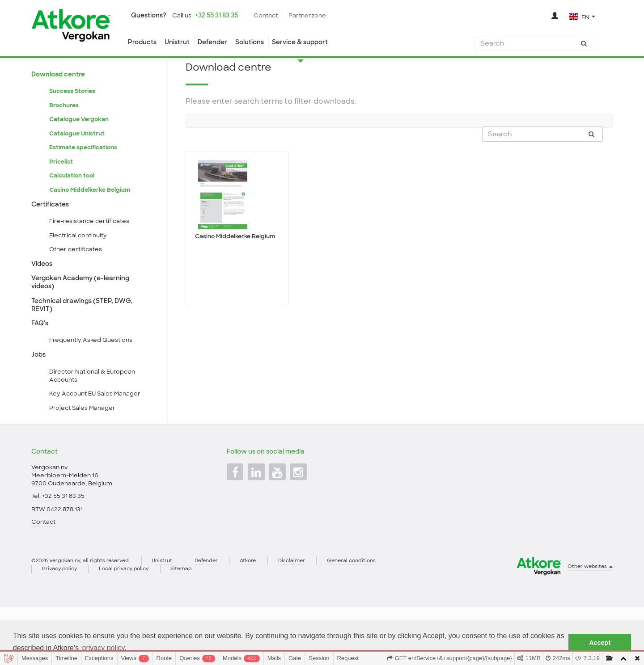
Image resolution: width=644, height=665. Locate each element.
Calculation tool (73, 208)
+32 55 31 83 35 (223, 16)
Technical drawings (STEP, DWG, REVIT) (85, 346)
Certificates (51, 238)
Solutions (258, 42)
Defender (218, 42)
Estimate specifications (85, 177)
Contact (277, 16)
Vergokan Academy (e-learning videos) (84, 322)
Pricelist (61, 193)
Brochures (65, 132)
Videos (43, 302)
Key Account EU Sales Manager (98, 442)
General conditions (374, 617)
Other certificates (77, 286)
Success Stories (74, 117)
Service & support (313, 42)
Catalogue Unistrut (78, 163)
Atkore (264, 617)
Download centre (61, 99)
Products (142, 42)
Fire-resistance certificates (91, 257)
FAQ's (41, 366)
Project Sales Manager (85, 457)
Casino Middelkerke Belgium (92, 223)
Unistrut (180, 42)
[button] (582, 17)
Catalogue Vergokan (81, 147)
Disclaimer (310, 617)
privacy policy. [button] (104, 648)
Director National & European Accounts (95, 422)
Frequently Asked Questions (93, 384)
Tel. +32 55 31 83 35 (59, 550)
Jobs (39, 399)
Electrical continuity (80, 272)
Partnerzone (321, 16)
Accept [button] (600, 643)
